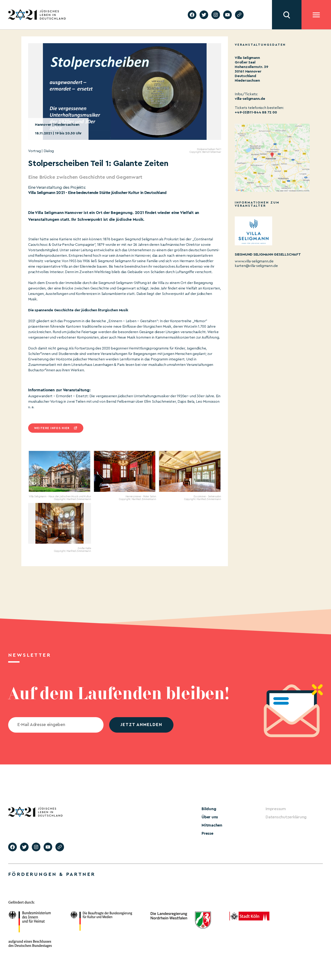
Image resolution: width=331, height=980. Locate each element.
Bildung (209, 809)
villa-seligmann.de (250, 99)
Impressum (276, 809)
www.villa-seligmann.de (254, 261)
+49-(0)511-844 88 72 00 (256, 112)
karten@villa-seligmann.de (256, 266)
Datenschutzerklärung (286, 817)
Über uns (210, 817)
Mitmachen (212, 825)
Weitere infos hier (52, 428)
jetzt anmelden (141, 725)
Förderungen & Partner (52, 874)
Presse (207, 833)
